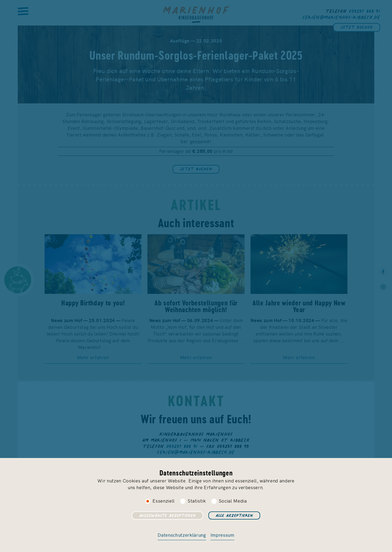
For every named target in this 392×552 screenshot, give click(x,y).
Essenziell (164, 501)
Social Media (233, 501)
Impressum (222, 535)
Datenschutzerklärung (182, 535)
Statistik (197, 501)
